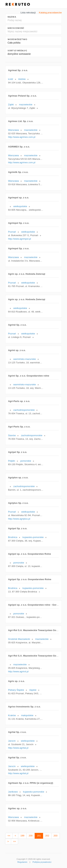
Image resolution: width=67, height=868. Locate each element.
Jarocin (12, 741)
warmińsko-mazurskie (25, 359)
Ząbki (11, 105)
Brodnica (13, 537)
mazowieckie (26, 105)
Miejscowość (16, 28)
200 (31, 836)
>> (15, 841)
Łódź (11, 79)
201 (39, 836)
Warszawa (13, 130)
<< (9, 836)
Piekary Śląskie (16, 690)
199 (22, 836)
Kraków (12, 715)
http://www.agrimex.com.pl (22, 137)
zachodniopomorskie (24, 410)
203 (56, 836)
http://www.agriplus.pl (19, 519)
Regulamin (22, 862)
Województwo (17, 39)
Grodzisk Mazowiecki (19, 639)
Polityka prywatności (42, 862)
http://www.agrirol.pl (18, 671)
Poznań (12, 232)
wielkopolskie (20, 206)
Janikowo (13, 792)
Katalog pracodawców (50, 13)
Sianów (12, 435)
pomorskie (26, 461)
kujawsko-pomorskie (33, 537)
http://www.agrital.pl (18, 748)
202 (47, 836)
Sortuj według (17, 51)
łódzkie (22, 79)
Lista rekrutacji (28, 13)
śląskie (33, 690)
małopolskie (27, 715)
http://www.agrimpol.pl (20, 239)
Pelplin (12, 461)
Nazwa (12, 17)
